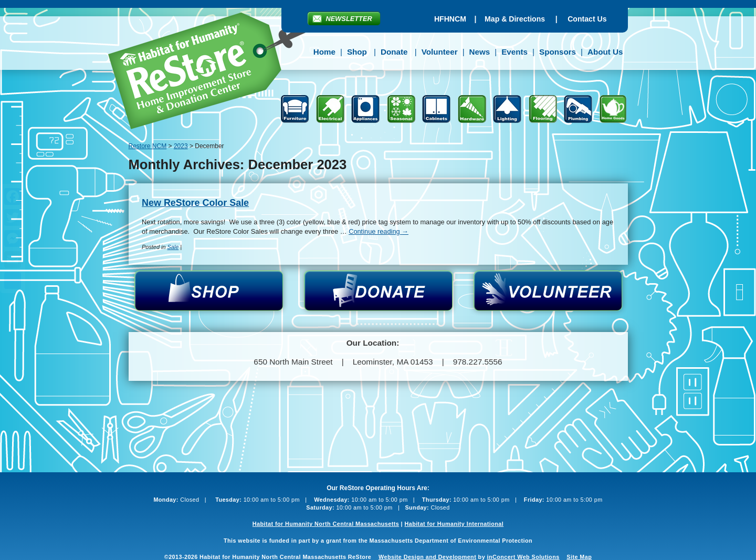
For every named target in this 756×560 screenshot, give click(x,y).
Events (514, 52)
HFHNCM (450, 19)
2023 (181, 146)
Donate (394, 52)
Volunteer (440, 52)
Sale (173, 247)
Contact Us (587, 19)
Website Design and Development (427, 557)
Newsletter (349, 19)
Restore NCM (214, 72)
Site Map (579, 557)
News (480, 52)
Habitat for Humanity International (454, 524)
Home (324, 52)
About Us (605, 52)
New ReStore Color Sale (195, 203)
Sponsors (558, 52)
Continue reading (379, 231)
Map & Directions (515, 19)
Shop (357, 52)
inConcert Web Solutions (523, 557)
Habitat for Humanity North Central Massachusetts (326, 524)
